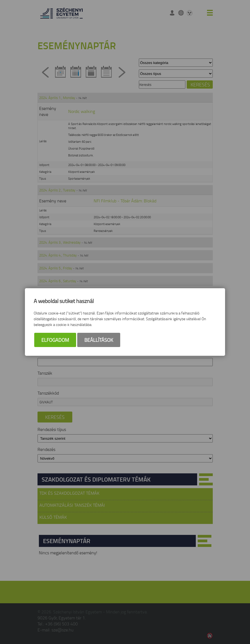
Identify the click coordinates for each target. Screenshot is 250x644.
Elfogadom (55, 340)
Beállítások (99, 340)
